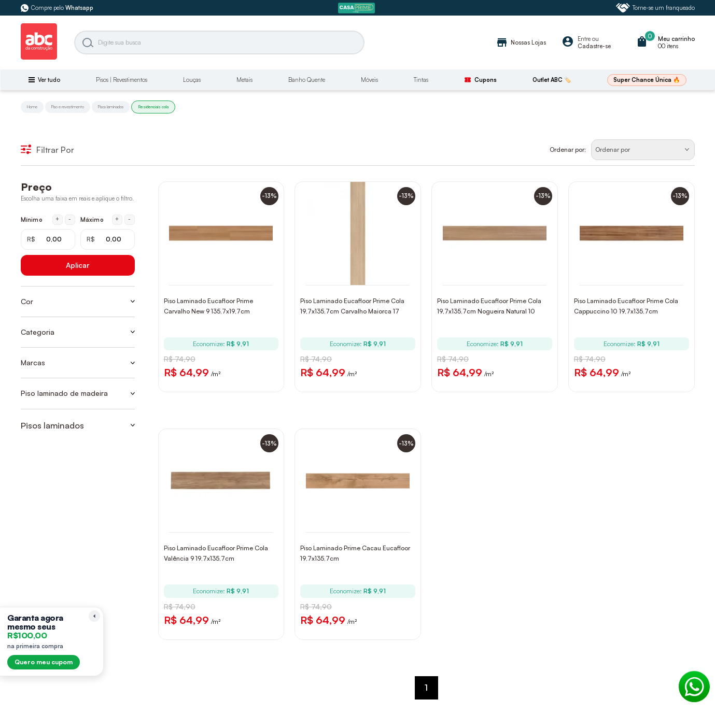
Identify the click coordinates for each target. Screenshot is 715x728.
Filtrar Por (47, 150)
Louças (192, 80)
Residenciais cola (153, 107)
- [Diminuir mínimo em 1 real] (70, 219)
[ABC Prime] (358, 8)
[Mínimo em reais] (48, 239)
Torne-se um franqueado (655, 8)
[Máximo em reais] (108, 239)
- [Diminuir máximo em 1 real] (129, 219)
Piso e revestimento (68, 107)
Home (32, 107)
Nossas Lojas (521, 42)
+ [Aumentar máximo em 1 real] (117, 219)
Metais (244, 80)
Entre (584, 39)
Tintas (421, 80)
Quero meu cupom (44, 662)
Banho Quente (307, 80)
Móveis (369, 80)
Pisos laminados (111, 107)
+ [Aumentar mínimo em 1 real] (57, 219)
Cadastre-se (594, 46)
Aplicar (78, 265)
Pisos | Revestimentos (122, 80)
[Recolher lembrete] (94, 616)
